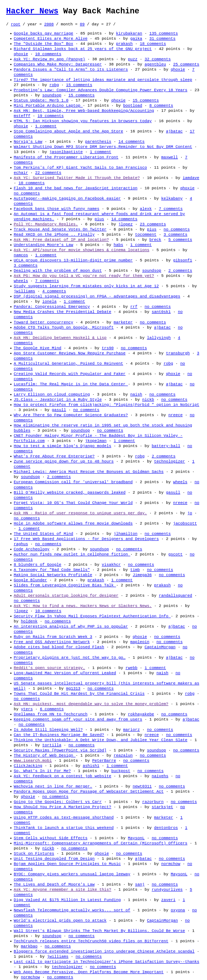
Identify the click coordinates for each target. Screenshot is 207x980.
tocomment (146, 235)
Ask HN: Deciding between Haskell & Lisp (60, 338)
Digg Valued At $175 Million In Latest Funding (67, 900)
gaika (136, 39)
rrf (134, 307)
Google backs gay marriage (43, 33)
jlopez (126, 224)
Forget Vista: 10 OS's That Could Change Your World (73, 503)
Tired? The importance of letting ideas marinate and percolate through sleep (103, 80)
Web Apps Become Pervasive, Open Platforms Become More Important (89, 972)
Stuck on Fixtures (34, 853)
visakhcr (111, 565)
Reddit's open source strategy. (49, 668)
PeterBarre (104, 761)
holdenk (29, 621)
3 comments (175, 235)
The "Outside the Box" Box (43, 44)
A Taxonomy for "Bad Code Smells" (52, 570)
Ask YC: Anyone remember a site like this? (63, 890)
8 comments (161, 106)
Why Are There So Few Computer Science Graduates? (71, 415)
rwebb (131, 668)
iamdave (191, 178)
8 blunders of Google (38, 565)
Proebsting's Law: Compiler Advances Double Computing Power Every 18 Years (101, 90)
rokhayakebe (141, 714)
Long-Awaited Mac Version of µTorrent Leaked (65, 673)
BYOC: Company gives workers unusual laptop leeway (72, 874)
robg (54, 85)
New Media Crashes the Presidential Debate (63, 312)
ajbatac (174, 131)
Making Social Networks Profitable (53, 575)
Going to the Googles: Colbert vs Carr (58, 802)
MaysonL (136, 838)
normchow (171, 864)
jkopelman (96, 441)
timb (135, 570)
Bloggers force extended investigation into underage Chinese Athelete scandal (104, 951)
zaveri (168, 900)
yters (27, 709)
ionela (49, 301)
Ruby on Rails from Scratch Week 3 (53, 637)
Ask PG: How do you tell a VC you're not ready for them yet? (84, 276)
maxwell (170, 157)
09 (82, 24)
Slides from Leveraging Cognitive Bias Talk (65, 585)
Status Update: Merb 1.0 (41, 100)
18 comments (153, 44)
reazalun (123, 755)
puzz (133, 59)
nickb (148, 400)
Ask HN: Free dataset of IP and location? (61, 240)
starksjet (162, 807)
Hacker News (32, 11)
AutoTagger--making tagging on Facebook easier (67, 198)
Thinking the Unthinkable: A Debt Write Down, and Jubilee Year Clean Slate (101, 740)
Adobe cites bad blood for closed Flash (59, 647)
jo (190, 513)
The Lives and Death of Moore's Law (54, 884)
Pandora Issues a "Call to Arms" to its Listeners (71, 69)
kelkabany (172, 198)
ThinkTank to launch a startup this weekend (64, 828)
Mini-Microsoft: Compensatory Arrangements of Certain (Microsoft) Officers (101, 843)
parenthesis (98, 142)
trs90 (108, 348)
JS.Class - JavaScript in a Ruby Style (58, 400)
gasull (59, 410)
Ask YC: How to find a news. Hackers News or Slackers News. (83, 606)
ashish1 (91, 766)
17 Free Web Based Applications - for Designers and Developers (86, 539)
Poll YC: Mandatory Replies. (46, 224)
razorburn (153, 802)
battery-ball (166, 446)
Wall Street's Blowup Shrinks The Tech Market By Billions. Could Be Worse (99, 931)
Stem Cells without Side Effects (51, 838)
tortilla (52, 745)
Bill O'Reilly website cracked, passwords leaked (70, 492)
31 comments (162, 39)
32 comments (158, 59)
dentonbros (166, 828)
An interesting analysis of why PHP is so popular (71, 626)
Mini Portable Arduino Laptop (48, 106)
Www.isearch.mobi (33, 761)
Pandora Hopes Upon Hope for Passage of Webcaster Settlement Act (89, 791)
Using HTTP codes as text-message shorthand (64, 817)
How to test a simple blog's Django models (63, 446)
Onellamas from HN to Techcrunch (51, 714)
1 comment (46, 126)
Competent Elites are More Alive (51, 39)
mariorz (131, 730)
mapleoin (140, 642)
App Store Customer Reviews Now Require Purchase (70, 353)
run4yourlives (167, 890)
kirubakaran (129, 33)
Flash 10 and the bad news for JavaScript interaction (76, 188)
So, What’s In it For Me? (42, 771)
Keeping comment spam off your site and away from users (78, 719)
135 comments (164, 33)
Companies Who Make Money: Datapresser (58, 64)
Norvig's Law (28, 142)
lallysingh (159, 338)
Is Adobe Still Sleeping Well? (48, 730)
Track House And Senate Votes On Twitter (60, 229)
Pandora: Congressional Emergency (52, 307)
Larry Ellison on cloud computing (52, 394)
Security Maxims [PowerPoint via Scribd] (60, 750)
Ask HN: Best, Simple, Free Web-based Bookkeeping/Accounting (84, 111)
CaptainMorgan (160, 647)
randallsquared (175, 596)
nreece (175, 415)
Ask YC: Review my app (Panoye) (49, 59)
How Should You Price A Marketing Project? (63, 807)
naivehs (160, 776)
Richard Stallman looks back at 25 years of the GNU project (83, 49)
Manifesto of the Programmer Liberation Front (66, 157)
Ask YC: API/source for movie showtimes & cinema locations (81, 250)
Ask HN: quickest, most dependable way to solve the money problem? (91, 704)
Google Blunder (30, 580)
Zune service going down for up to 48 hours (64, 461)
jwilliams (24, 291)
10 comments (48, 54)
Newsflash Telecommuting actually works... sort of (72, 910)
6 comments (52, 709)
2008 (49, 24)
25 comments (186, 64)
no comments (27, 193)
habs (118, 245)
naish (136, 394)
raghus (21, 544)
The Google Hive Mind (38, 348)
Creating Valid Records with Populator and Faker (70, 374)
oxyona (178, 910)
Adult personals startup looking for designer (66, 596)
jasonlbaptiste (66, 152)
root (16, 24)
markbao (29, 946)
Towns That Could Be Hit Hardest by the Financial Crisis (79, 694)
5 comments (180, 240)
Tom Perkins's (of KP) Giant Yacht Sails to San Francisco (80, 168)
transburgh (178, 353)
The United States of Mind (43, 534)
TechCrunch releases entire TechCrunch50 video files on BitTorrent (91, 941)
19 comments (51, 116)
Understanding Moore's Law (43, 245)
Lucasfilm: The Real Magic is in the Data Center (71, 384)
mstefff (22, 116)
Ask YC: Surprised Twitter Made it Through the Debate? (77, 178)
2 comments (180, 271)
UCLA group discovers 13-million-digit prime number (73, 260)
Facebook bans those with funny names (57, 209)
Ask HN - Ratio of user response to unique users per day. (80, 513)
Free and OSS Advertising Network (52, 642)
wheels (21, 281)
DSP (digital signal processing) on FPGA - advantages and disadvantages (97, 296)
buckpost (121, 771)
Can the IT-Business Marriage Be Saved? (59, 735)
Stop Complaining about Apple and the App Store (68, 131)
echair (21, 173)
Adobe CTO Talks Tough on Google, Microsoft (64, 327)
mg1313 (73, 688)
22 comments (48, 173)
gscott (175, 554)
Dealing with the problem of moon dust (58, 271)
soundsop (52, 95)
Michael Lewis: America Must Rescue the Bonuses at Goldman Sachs (89, 472)
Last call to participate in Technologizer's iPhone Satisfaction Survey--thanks (106, 962)
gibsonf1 (183, 260)
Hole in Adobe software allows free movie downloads (73, 523)
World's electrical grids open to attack (60, 920)
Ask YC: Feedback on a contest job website (63, 776)
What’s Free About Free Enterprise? (54, 456)
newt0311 (142, 786)
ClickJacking (28, 766)
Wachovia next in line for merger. (53, 786)
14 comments (131, 142)
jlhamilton (126, 534)
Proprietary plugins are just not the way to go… (70, 658)
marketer (123, 322)
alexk (146, 209)
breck (155, 240)
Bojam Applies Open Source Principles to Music (67, 864)
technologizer (169, 461)
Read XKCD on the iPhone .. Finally (54, 235)
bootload (133, 106)
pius (99, 219)
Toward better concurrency (43, 322)
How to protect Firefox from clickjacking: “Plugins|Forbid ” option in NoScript (106, 405)
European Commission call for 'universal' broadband (73, 482)
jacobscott (185, 523)
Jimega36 (142, 575)
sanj (140, 884)
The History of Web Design (45, 755)
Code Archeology (32, 549)
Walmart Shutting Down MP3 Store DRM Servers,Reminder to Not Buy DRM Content (103, 147)
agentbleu (155, 64)
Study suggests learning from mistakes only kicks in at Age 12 (86, 286)
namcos (21, 255)
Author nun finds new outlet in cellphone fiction (72, 554)
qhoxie (21, 54)
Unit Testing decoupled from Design (54, 859)
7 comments (171, 209)
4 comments (54, 291)
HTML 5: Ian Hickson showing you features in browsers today (83, 121)
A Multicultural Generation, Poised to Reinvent (68, 363)
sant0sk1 (161, 312)
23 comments (153, 224)
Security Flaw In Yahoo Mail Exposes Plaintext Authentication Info (92, 616)
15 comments (79, 85)
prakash (124, 44)
